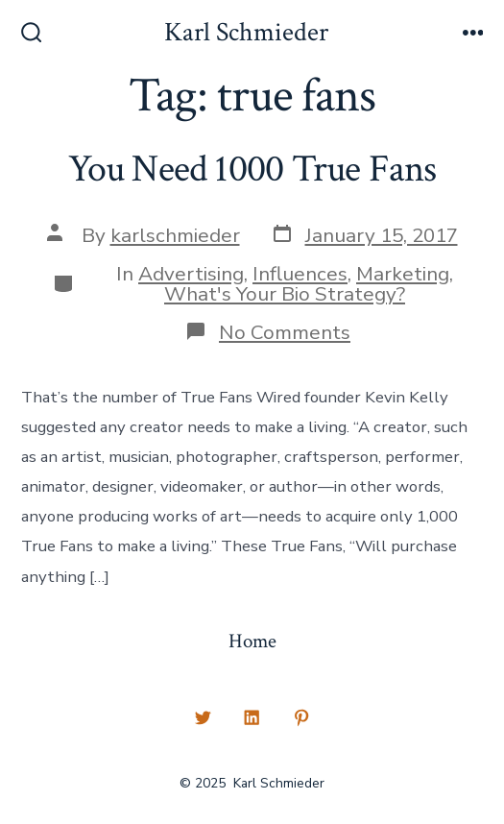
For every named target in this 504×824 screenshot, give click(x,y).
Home (252, 641)
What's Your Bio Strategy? (285, 294)
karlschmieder (175, 235)
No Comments (285, 332)
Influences (300, 274)
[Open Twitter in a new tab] (203, 718)
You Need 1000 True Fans (252, 169)
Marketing (403, 274)
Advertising (191, 274)
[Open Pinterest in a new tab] (301, 718)
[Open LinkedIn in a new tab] (252, 718)
